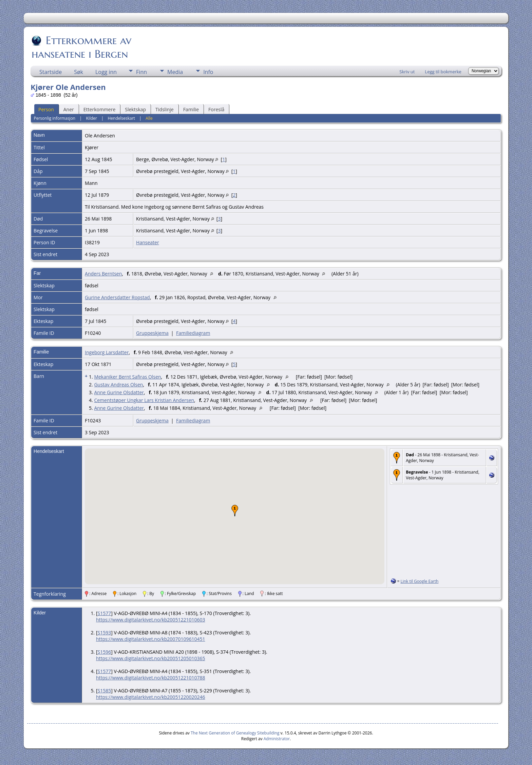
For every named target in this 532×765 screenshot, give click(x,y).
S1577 (104, 613)
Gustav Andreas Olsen (118, 385)
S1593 (104, 633)
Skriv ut (407, 72)
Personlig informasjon (54, 118)
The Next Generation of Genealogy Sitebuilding (235, 733)
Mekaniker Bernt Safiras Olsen (127, 377)
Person (46, 109)
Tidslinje (165, 109)
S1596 (104, 652)
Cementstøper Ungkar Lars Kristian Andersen (144, 400)
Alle (149, 118)
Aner (69, 109)
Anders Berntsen (103, 274)
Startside (51, 72)
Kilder (92, 118)
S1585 (104, 691)
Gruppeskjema (152, 333)
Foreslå (216, 109)
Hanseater (148, 242)
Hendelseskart (121, 118)
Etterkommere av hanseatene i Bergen (81, 47)
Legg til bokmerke (443, 72)
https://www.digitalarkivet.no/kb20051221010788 (151, 678)
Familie (191, 109)
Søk (79, 72)
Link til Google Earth (419, 581)
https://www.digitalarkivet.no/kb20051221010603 (151, 620)
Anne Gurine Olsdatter (119, 392)
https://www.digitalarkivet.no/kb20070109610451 (151, 639)
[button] (235, 511)
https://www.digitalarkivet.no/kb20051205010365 (151, 658)
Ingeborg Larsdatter (107, 352)
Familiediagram (193, 333)
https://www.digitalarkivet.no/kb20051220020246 (151, 697)
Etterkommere (100, 109)
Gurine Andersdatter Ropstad (117, 297)
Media (175, 72)
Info (208, 72)
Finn (141, 72)
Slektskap (135, 109)
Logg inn (106, 72)
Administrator (277, 739)
